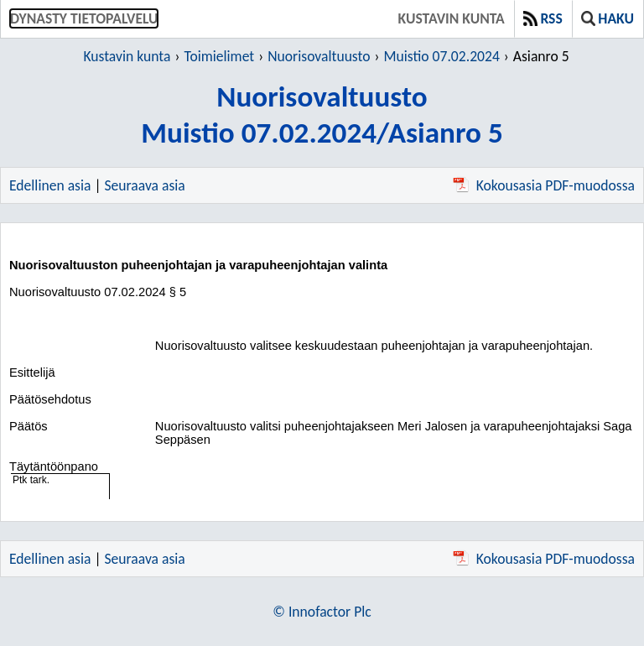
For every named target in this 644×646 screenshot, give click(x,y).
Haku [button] (608, 18)
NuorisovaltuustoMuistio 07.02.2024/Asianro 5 (322, 114)
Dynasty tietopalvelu (84, 18)
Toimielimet (219, 56)
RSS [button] (543, 18)
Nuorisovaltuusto (319, 56)
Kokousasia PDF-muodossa (544, 185)
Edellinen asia (50, 185)
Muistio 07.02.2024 (442, 56)
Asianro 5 (541, 56)
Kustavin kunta (452, 18)
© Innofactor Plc (322, 612)
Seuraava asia (145, 185)
